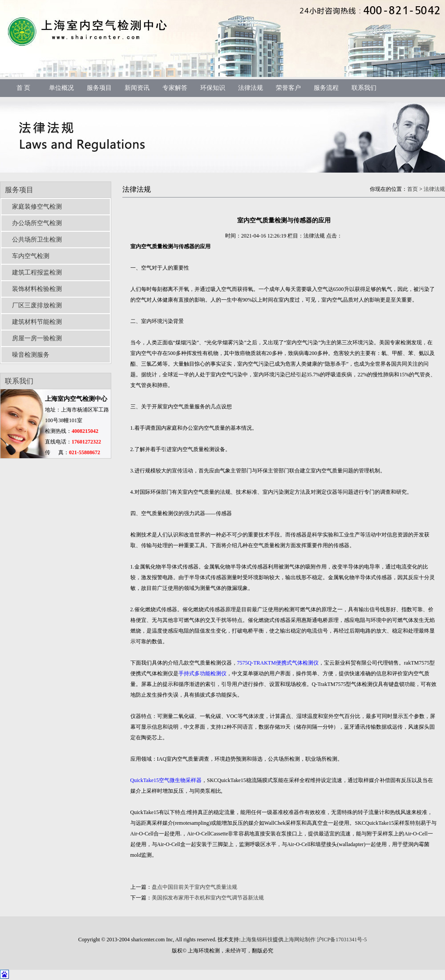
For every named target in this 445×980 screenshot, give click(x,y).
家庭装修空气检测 (37, 207)
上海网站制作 (299, 940)
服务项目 (99, 88)
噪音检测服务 (31, 355)
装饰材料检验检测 (37, 289)
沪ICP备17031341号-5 (342, 940)
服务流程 (326, 88)
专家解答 (175, 88)
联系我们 (364, 88)
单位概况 (61, 88)
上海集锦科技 (257, 940)
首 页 (24, 88)
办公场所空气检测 (37, 223)
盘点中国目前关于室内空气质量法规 (194, 887)
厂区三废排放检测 (37, 305)
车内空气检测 (31, 256)
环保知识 (213, 88)
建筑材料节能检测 (37, 322)
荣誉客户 (288, 88)
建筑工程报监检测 (37, 272)
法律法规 (251, 88)
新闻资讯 (137, 88)
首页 (413, 189)
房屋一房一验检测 (37, 338)
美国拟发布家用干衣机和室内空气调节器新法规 (208, 898)
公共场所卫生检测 (37, 240)
